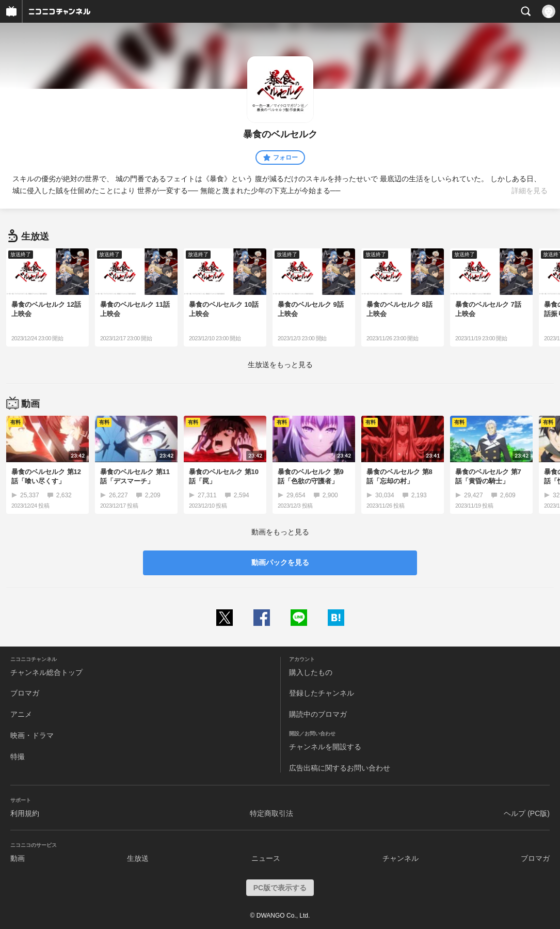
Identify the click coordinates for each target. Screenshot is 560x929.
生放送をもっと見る (280, 365)
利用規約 (25, 813)
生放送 (138, 858)
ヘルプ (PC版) (527, 813)
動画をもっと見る (280, 532)
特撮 (18, 757)
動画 (18, 858)
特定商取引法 (271, 813)
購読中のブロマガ (318, 714)
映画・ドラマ (32, 735)
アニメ (21, 714)
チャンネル (401, 858)
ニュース (266, 858)
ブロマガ (25, 693)
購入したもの (311, 672)
